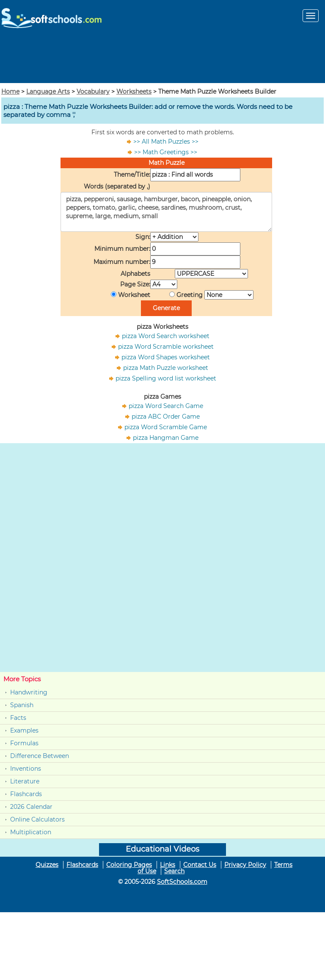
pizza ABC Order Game (166, 416)
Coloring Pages (129, 865)
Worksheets (134, 92)
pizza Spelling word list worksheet (166, 378)
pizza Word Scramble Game (166, 427)
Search (174, 871)
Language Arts (48, 92)
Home (10, 92)
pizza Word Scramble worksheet (166, 347)
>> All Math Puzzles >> (166, 142)
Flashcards (26, 794)
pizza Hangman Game (166, 438)
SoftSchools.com (182, 882)
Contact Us (200, 865)
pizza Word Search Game (166, 406)
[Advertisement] (162, 57)
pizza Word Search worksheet (166, 336)
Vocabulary (93, 92)
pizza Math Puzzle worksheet (166, 368)
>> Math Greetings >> (166, 152)
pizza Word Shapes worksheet (166, 357)
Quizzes (47, 865)
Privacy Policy (245, 865)
